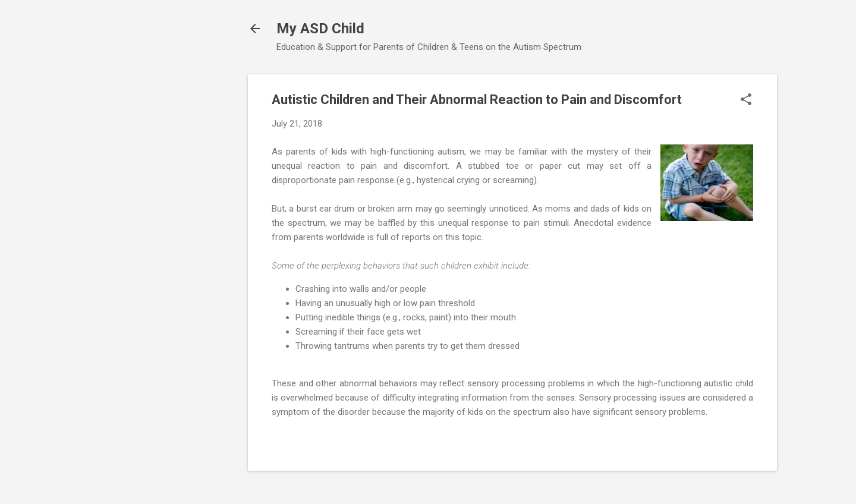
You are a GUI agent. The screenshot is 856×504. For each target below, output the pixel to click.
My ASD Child (320, 29)
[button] (746, 100)
